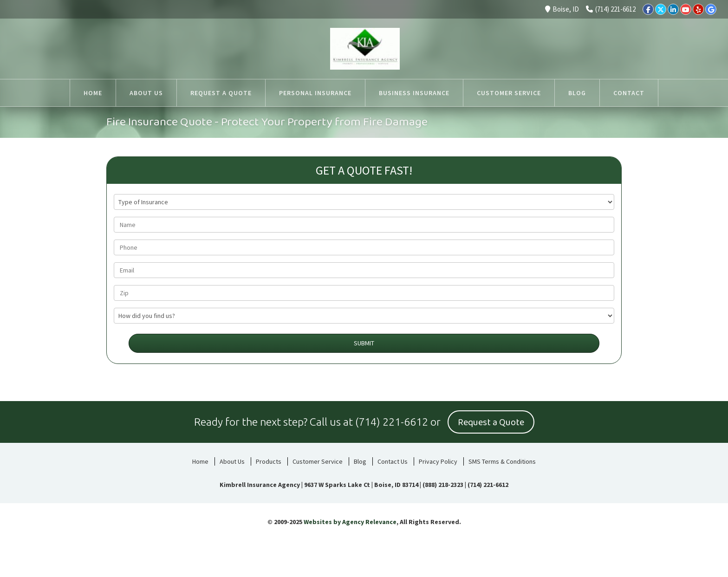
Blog (360, 461)
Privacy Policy (438, 461)
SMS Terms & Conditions (502, 461)
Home (200, 461)
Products (269, 461)
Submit (364, 343)
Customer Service (318, 461)
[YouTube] (686, 9)
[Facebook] (648, 9)
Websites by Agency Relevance (350, 522)
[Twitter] (661, 9)
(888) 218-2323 (443, 485)
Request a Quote (491, 422)
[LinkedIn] (673, 9)
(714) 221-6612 (611, 9)
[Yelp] (698, 9)
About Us (232, 461)
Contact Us (393, 461)
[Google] (711, 9)
